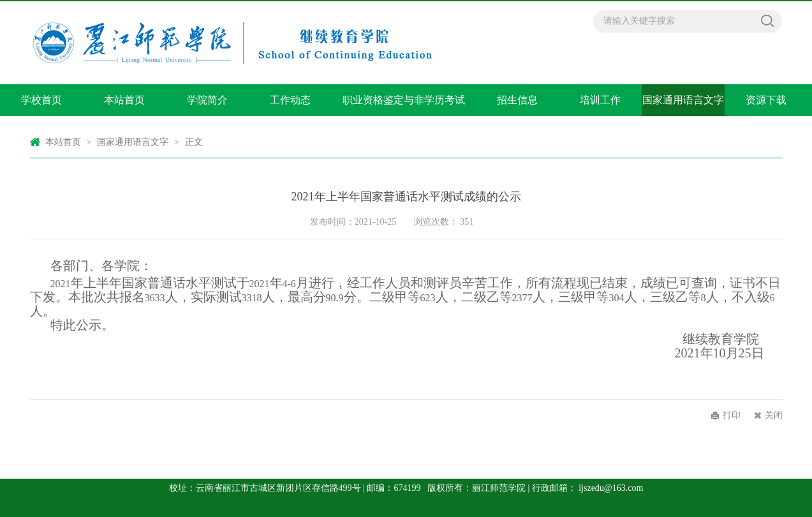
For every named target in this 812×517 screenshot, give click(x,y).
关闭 (774, 415)
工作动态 (290, 100)
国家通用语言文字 (683, 100)
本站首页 (124, 100)
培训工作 (600, 100)
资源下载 (766, 100)
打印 (732, 415)
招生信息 (517, 100)
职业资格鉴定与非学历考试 (404, 100)
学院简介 (207, 100)
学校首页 (41, 100)
